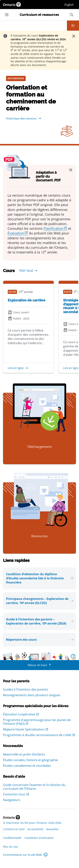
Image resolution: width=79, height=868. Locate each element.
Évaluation (16, 233)
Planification (53, 228)
